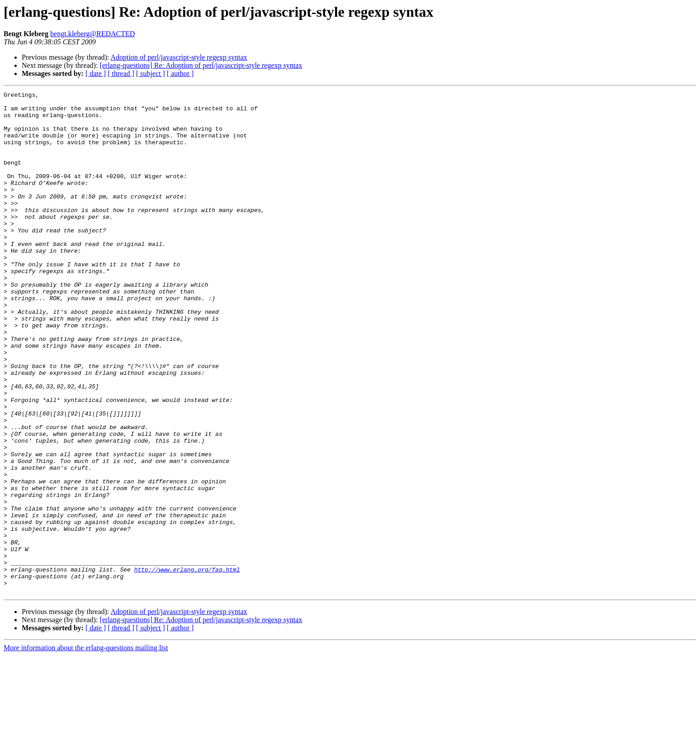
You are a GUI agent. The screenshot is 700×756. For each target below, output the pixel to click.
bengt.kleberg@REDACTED (92, 34)
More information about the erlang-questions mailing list (86, 748)
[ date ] (96, 73)
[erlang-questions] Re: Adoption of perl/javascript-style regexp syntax (201, 65)
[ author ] (180, 73)
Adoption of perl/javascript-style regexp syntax (179, 57)
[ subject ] (151, 73)
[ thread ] (121, 73)
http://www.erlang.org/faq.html (187, 666)
